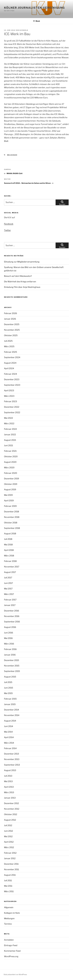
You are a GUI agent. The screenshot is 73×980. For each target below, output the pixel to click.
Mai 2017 (8, 589)
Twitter (7, 230)
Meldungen (12, 155)
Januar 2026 (10, 319)
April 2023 (9, 390)
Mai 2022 (8, 418)
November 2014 (12, 715)
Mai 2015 (8, 693)
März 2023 (9, 396)
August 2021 (10, 440)
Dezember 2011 (11, 864)
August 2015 (10, 677)
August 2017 (10, 572)
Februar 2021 (10, 451)
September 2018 (12, 528)
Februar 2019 (10, 506)
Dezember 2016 (12, 611)
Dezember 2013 (12, 754)
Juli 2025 (8, 341)
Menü (36, 21)
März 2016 (9, 644)
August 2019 (10, 489)
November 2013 (12, 759)
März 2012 (9, 847)
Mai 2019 (8, 495)
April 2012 (9, 842)
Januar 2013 (10, 798)
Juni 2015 (9, 688)
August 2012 (10, 820)
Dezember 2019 (12, 479)
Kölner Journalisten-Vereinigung (34, 8)
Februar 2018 (10, 561)
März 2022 (9, 423)
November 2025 (12, 330)
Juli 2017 (8, 578)
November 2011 (11, 869)
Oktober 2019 (11, 484)
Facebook (9, 224)
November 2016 (12, 616)
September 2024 (12, 357)
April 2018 (9, 550)
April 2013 (9, 787)
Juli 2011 (8, 880)
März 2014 (9, 743)
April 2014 (9, 737)
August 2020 (10, 462)
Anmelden (9, 940)
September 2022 (12, 412)
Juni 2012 (8, 831)
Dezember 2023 (12, 379)
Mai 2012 (8, 836)
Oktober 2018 (11, 523)
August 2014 (10, 721)
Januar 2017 (10, 605)
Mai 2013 (8, 781)
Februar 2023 (11, 401)
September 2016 (12, 622)
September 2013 (12, 765)
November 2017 (12, 567)
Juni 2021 (8, 445)
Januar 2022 (10, 435)
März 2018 (9, 556)
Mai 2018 (8, 545)
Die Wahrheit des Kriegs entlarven (20, 282)
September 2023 (12, 385)
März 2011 (9, 891)
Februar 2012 (10, 853)
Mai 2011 (8, 886)
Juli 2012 (8, 825)
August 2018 (10, 534)
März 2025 (9, 346)
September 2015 (12, 671)
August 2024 (10, 363)
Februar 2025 (11, 352)
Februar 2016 (10, 649)
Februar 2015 (10, 699)
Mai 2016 (8, 638)
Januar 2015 (10, 704)
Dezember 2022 (12, 407)
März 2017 (9, 594)
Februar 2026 (11, 313)
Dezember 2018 (12, 512)
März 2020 (9, 468)
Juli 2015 (8, 682)
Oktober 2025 (11, 335)
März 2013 (9, 792)
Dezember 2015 (12, 660)
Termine (8, 924)
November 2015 (12, 666)
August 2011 (10, 875)
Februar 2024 (11, 374)
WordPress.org (11, 956)
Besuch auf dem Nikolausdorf (18, 276)
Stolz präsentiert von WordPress (15, 974)
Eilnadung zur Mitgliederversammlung (22, 262)
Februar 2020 (11, 473)
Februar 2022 (10, 429)
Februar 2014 (10, 748)
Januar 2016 (10, 655)
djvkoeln (24, 30)
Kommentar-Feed (12, 951)
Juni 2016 (9, 633)
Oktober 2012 (11, 814)
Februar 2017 (10, 600)
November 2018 (12, 517)
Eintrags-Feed (11, 945)
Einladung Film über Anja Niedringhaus (22, 287)
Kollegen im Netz (12, 913)
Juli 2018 (8, 539)
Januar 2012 (10, 858)
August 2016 (10, 627)
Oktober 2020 (11, 456)
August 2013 (10, 770)
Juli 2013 (8, 776)
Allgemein (9, 907)
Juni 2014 (9, 726)
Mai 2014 (8, 732)
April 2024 (9, 368)
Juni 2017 (8, 583)
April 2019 (9, 501)
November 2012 (12, 809)
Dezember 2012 (11, 803)
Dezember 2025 (12, 324)
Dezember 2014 (12, 710)
